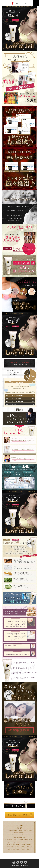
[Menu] (36, 3)
